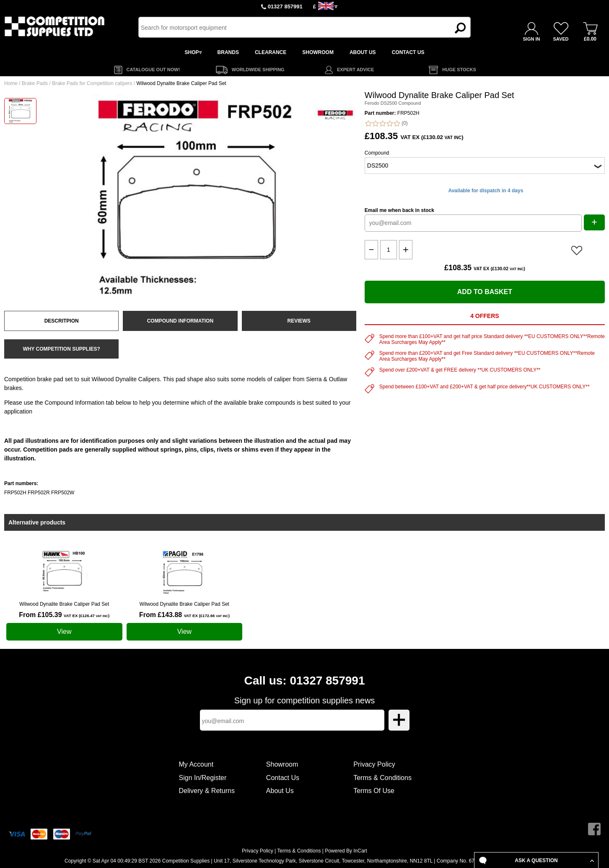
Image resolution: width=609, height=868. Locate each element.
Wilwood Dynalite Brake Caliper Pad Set (64, 604)
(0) (386, 123)
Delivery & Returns (207, 791)
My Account (196, 764)
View (64, 632)
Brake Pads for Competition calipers (92, 83)
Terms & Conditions (382, 778)
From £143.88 (184, 615)
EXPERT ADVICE (355, 70)
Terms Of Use (374, 791)
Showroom (282, 764)
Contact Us (283, 778)
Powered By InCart (346, 851)
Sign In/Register (203, 778)
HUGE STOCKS (459, 70)
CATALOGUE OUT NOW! (153, 70)
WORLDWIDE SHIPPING (258, 70)
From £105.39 (64, 615)
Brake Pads (35, 83)
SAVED (561, 39)
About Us (280, 791)
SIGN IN (532, 39)
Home (11, 83)
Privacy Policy (374, 764)
